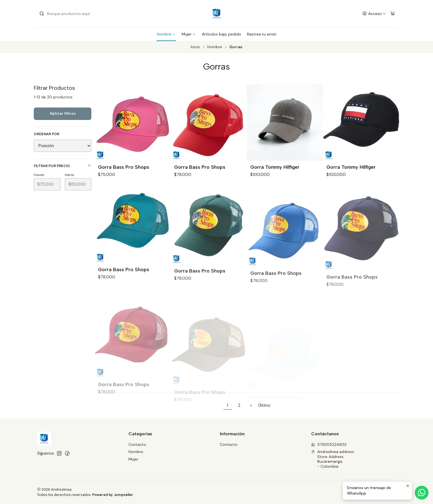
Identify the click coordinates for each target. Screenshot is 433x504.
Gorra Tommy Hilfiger (275, 167)
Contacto (137, 444)
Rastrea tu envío (262, 34)
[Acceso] (374, 14)
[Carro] (393, 14)
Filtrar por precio (63, 166)
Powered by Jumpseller (113, 495)
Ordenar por (47, 134)
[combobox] (68, 14)
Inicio (195, 47)
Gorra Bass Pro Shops (124, 167)
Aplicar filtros (63, 113)
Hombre (166, 34)
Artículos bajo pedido (221, 34)
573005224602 (329, 444)
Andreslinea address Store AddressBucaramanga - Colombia (333, 459)
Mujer (189, 34)
